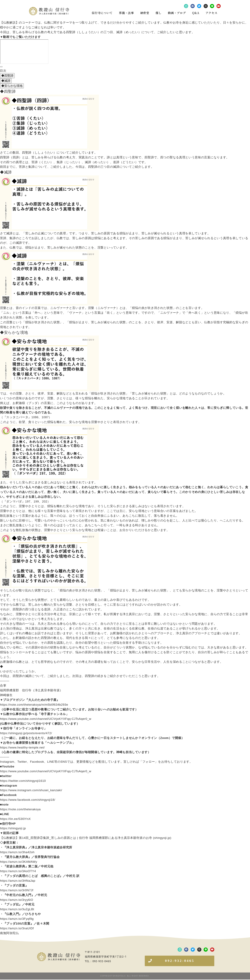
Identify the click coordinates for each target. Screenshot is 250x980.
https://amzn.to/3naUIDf (17, 928)
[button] (180, 961)
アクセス (211, 13)
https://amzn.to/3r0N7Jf (17, 890)
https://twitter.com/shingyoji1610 (23, 781)
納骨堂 (145, 13)
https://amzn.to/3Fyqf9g (17, 919)
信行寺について (102, 13)
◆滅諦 (6, 81)
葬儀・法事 (126, 13)
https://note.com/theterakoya (20, 809)
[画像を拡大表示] (49, 97)
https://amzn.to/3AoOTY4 (18, 871)
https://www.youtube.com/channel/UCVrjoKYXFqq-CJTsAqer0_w (46, 719)
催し (159, 13)
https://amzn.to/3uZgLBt (17, 909)
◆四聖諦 (7, 76)
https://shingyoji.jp (13, 828)
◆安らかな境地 (12, 86)
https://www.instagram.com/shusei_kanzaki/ (31, 790)
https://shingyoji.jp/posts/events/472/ (26, 733)
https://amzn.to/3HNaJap (18, 881)
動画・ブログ (177, 13)
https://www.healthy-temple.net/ (22, 747)
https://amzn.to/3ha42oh (17, 852)
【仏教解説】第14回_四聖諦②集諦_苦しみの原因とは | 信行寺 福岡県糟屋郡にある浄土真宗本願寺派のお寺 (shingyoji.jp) (86, 838)
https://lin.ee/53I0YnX (15, 819)
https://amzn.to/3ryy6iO (17, 900)
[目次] (1, 67)
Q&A (196, 13)
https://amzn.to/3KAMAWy (19, 862)
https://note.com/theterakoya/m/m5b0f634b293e (34, 705)
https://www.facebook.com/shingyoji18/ (28, 800)
